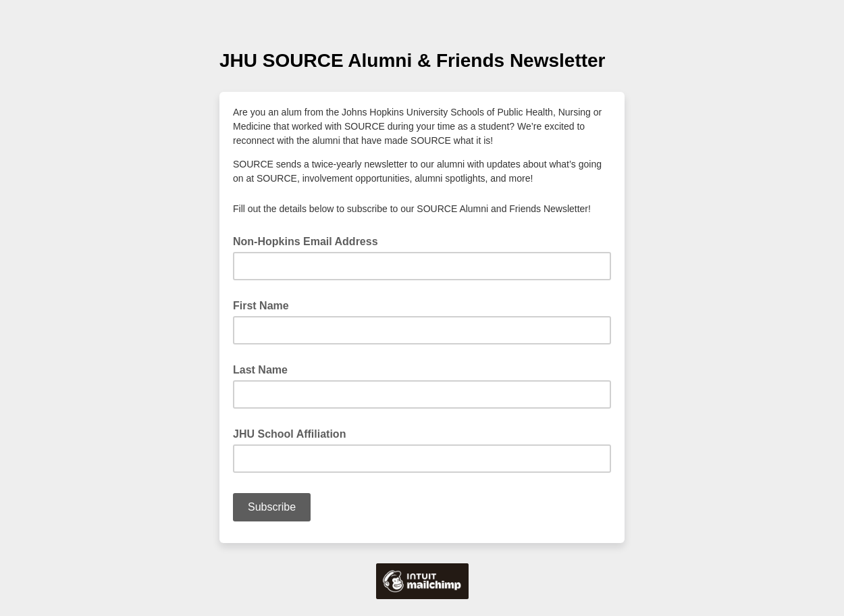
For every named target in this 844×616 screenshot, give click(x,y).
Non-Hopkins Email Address (310, 240)
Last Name (260, 370)
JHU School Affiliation (289, 434)
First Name (261, 306)
